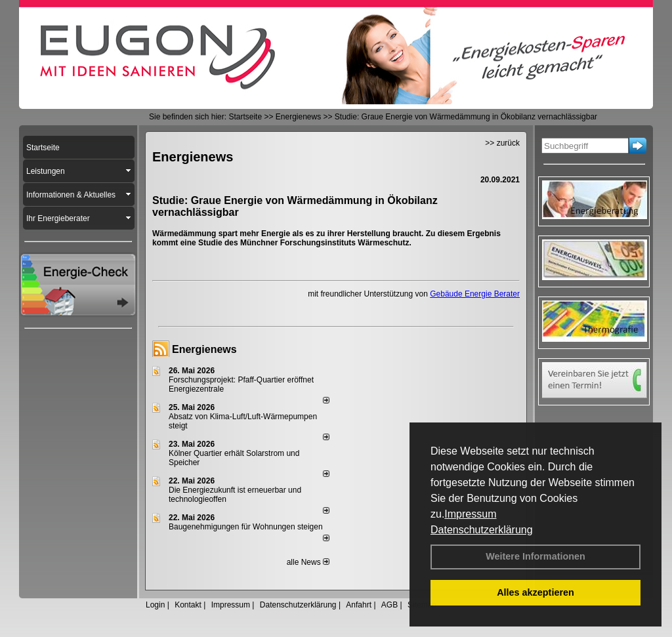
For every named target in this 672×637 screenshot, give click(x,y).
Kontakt (188, 605)
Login (155, 605)
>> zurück (502, 143)
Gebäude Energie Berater (475, 294)
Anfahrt (359, 605)
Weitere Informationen (535, 556)
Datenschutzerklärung (482, 530)
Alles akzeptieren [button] (535, 592)
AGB (389, 605)
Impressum (470, 514)
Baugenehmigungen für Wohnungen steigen (246, 527)
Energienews (204, 349)
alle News (308, 562)
